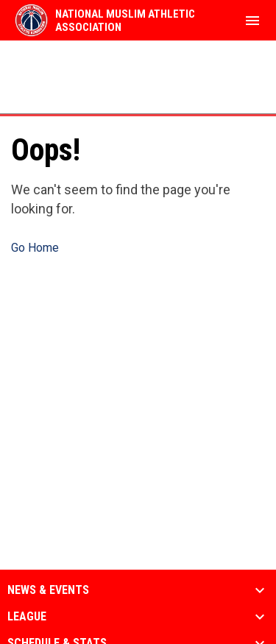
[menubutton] (252, 21)
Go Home (35, 248)
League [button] (27, 617)
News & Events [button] (48, 590)
